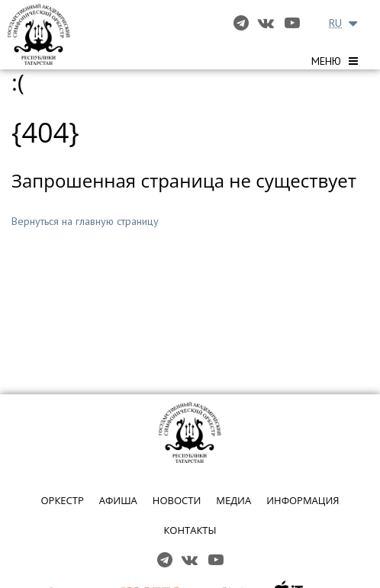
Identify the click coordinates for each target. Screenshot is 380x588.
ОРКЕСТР (62, 500)
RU (335, 23)
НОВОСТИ (177, 500)
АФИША (118, 500)
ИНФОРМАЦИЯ (303, 500)
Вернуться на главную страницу (85, 221)
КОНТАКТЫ (190, 530)
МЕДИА (233, 500)
